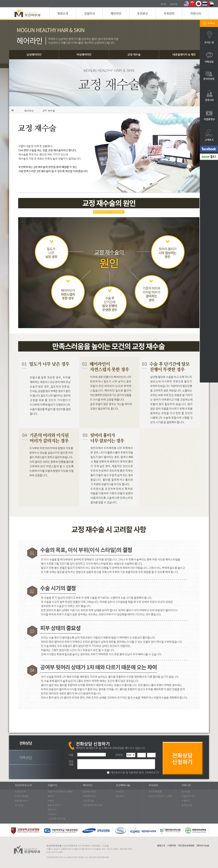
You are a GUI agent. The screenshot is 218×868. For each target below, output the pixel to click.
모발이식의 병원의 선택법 (60, 791)
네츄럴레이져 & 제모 (93, 805)
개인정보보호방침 (186, 846)
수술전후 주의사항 (57, 819)
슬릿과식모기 (54, 805)
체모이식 (52, 810)
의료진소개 (20, 791)
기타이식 (52, 814)
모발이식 (52, 785)
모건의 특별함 (22, 796)
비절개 (51, 801)
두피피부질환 (155, 791)
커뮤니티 (186, 785)
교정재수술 (88, 801)
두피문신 (120, 791)
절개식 (51, 796)
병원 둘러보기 (22, 801)
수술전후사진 (188, 796)
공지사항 (186, 791)
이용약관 (172, 846)
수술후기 (186, 801)
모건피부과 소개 (23, 785)
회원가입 (173, 4)
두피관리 (153, 785)
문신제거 (120, 796)
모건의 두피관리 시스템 (160, 796)
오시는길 (19, 805)
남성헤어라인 (89, 791)
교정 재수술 (49, 111)
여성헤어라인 (89, 796)
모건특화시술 (123, 785)
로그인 (163, 4)
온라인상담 (187, 805)
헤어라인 (29, 111)
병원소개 (161, 846)
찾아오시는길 (203, 846)
